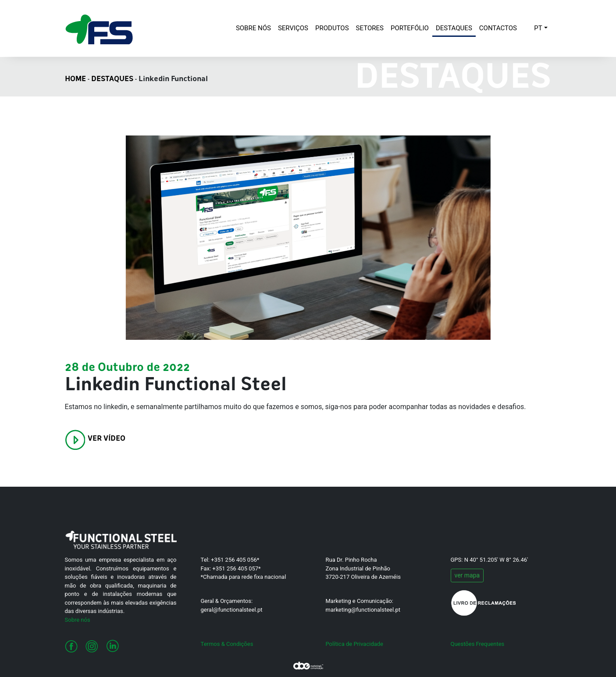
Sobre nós (78, 620)
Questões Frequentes (478, 644)
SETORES (370, 28)
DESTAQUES (454, 28)
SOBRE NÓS (255, 27)
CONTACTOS (498, 28)
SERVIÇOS (293, 28)
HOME (75, 79)
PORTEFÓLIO (410, 28)
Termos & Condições (227, 644)
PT (538, 28)
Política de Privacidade (355, 644)
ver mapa (467, 575)
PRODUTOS (332, 28)
